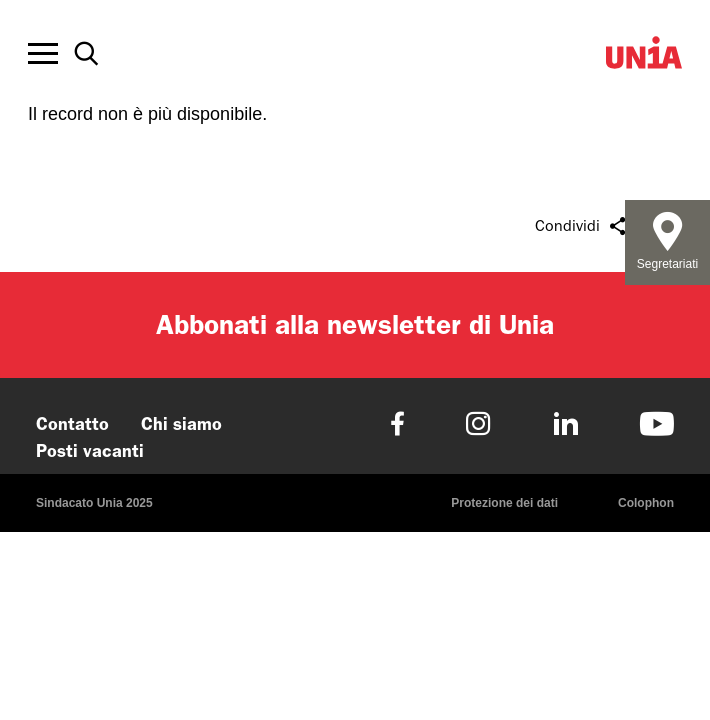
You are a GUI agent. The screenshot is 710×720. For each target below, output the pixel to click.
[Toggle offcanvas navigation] (43, 54)
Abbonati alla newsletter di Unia (355, 324)
